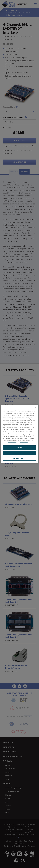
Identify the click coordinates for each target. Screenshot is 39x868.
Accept (19, 448)
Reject (19, 453)
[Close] (35, 407)
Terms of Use (24, 442)
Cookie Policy (12, 442)
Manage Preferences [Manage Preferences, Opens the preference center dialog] (19, 458)
